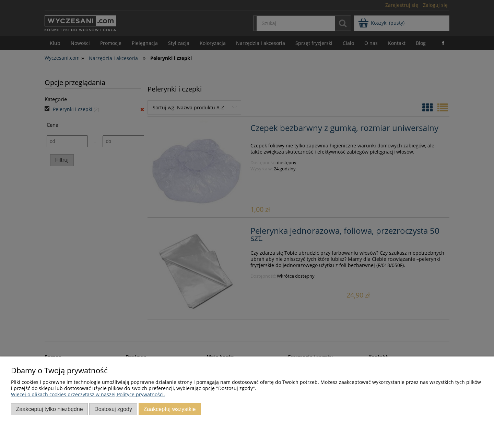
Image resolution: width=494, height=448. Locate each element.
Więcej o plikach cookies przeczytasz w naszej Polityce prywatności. (88, 394)
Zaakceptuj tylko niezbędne (50, 409)
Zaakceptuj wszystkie (169, 409)
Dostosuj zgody (113, 409)
